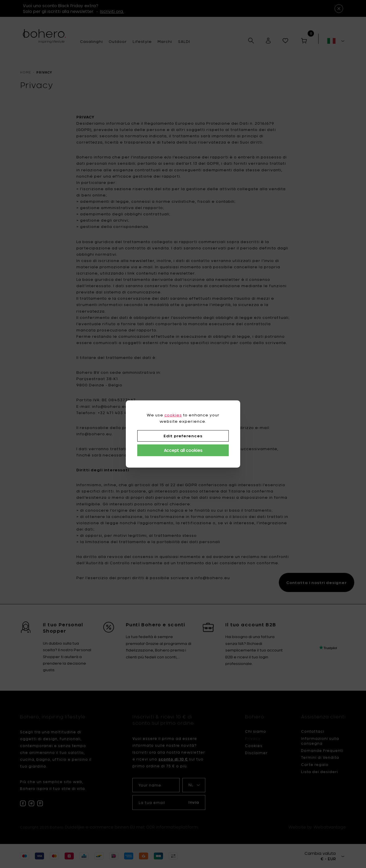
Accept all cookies (183, 450)
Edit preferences (183, 436)
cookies (173, 415)
